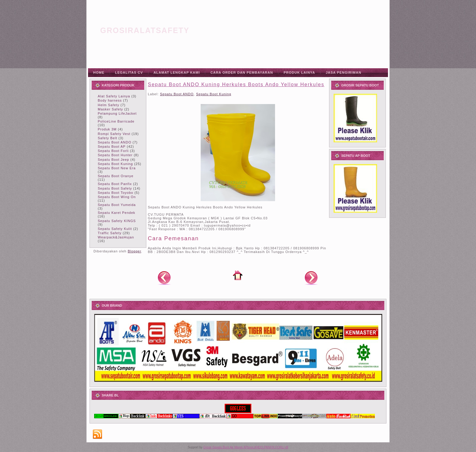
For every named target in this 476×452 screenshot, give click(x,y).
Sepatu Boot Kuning (115, 164)
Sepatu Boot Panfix (115, 184)
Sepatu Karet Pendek (117, 213)
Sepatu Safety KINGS (117, 221)
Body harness (110, 100)
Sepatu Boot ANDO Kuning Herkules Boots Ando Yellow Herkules (236, 84)
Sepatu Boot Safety (115, 188)
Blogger (134, 251)
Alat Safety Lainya (114, 96)
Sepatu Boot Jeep (113, 160)
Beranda (238, 275)
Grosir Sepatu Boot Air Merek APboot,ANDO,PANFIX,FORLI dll (246, 447)
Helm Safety (109, 105)
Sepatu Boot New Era (117, 168)
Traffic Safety (110, 233)
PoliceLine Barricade (116, 121)
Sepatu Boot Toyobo (116, 193)
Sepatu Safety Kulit (115, 229)
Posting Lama (311, 278)
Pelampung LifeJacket (117, 113)
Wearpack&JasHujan (116, 237)
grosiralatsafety (145, 30)
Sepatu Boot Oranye (116, 176)
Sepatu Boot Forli (113, 151)
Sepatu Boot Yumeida (117, 205)
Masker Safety (110, 109)
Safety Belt (107, 138)
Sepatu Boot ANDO (115, 142)
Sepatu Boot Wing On (117, 197)
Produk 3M (107, 129)
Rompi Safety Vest (114, 134)
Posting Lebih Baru (164, 278)
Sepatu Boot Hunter (115, 155)
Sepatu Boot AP (112, 147)
